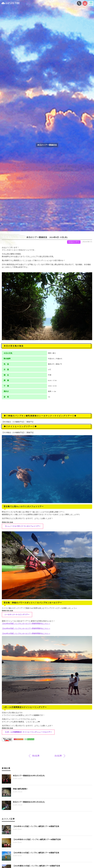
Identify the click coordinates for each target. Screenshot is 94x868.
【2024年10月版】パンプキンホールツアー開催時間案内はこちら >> (26, 633)
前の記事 (36, 756)
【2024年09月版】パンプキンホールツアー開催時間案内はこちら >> (26, 628)
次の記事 (58, 756)
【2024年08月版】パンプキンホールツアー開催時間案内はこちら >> (26, 623)
